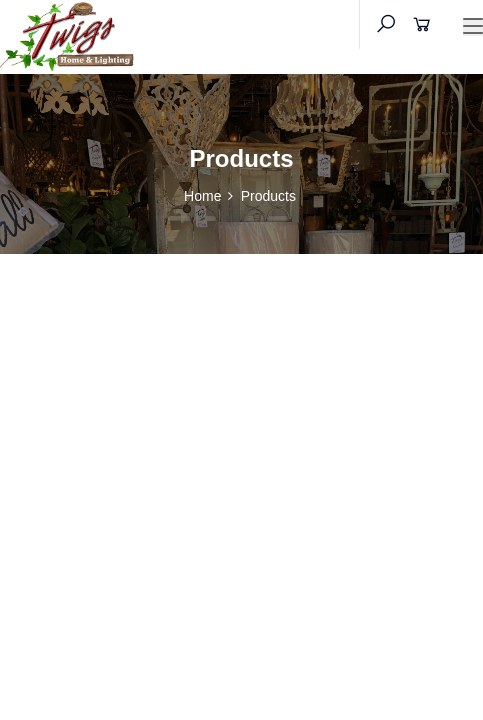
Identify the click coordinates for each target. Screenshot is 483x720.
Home (202, 196)
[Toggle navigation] (473, 27)
